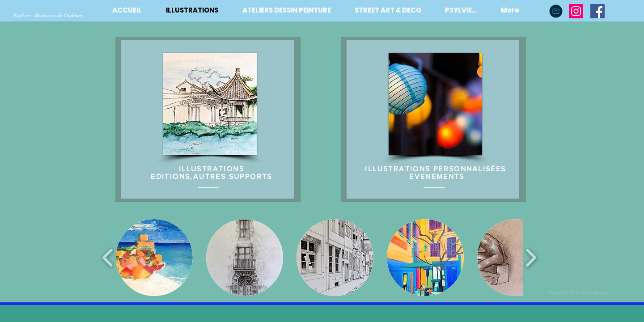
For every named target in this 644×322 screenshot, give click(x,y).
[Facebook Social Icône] (597, 11)
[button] (154, 258)
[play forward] (531, 257)
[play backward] (108, 257)
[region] (208, 119)
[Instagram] (576, 11)
